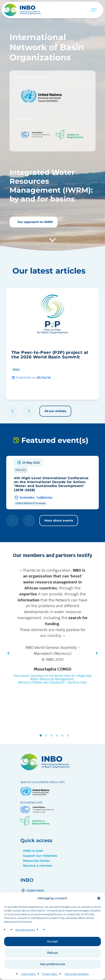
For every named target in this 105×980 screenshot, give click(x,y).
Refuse (52, 961)
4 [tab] (58, 736)
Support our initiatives (40, 856)
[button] (99, 906)
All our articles (55, 411)
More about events (59, 520)
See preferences (53, 972)
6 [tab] (69, 736)
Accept (52, 950)
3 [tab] (52, 736)
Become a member (38, 866)
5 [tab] (63, 736)
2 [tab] (47, 736)
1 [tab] (42, 736)
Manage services (25, 938)
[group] (52, 344)
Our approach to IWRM (35, 222)
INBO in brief (33, 851)
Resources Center (37, 861)
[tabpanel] (52, 627)
